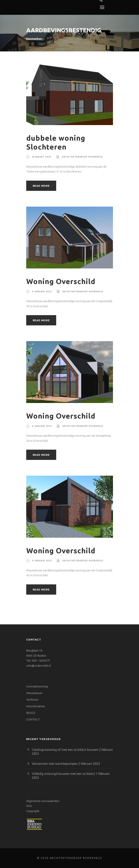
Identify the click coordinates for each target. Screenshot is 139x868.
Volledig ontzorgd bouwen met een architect (63, 774)
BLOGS (31, 713)
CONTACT (33, 719)
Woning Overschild (61, 281)
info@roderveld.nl (39, 666)
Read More (41, 186)
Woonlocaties (36, 706)
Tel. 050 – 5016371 (38, 661)
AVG (29, 806)
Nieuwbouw (34, 693)
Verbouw (32, 700)
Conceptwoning (37, 686)
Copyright (33, 811)
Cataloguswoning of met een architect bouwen (65, 750)
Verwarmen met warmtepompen (55, 764)
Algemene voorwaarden (43, 801)
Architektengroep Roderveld (82, 157)
